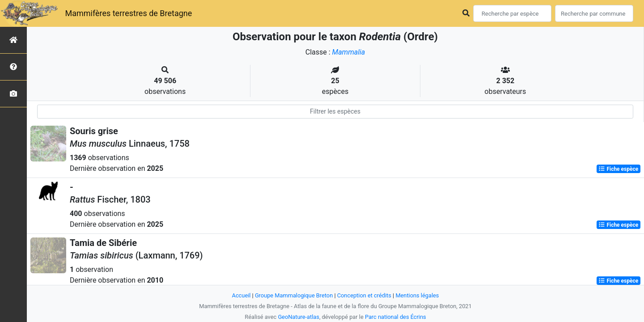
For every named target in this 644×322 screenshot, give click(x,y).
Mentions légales (417, 295)
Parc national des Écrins (396, 317)
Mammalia (349, 52)
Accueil (241, 295)
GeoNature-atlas (299, 317)
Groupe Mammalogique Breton (294, 295)
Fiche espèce (618, 169)
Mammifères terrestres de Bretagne (128, 13)
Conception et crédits (364, 295)
